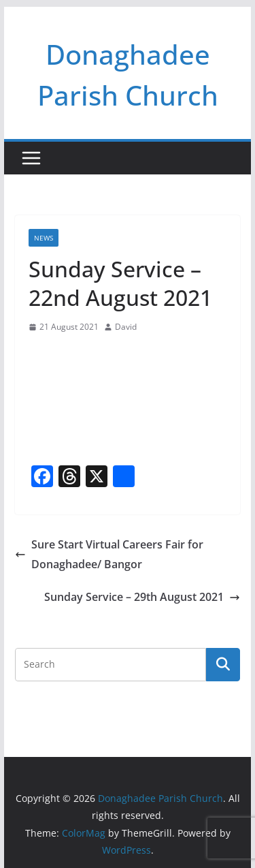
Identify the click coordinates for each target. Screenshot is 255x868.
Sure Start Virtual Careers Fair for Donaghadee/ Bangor (109, 554)
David (126, 327)
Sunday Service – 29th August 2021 (142, 597)
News (44, 238)
